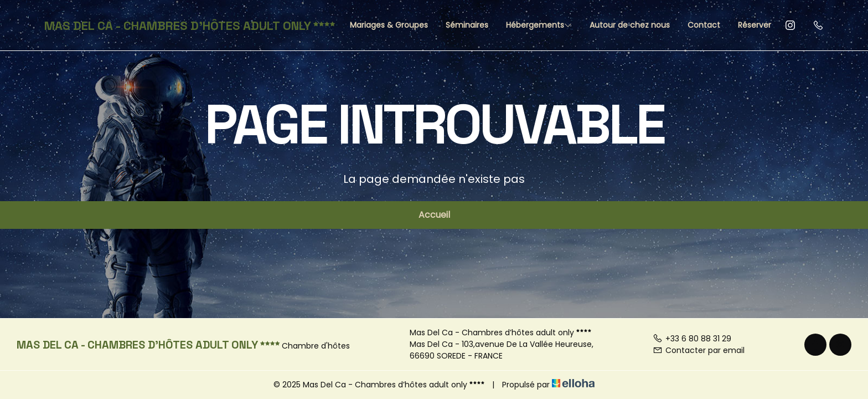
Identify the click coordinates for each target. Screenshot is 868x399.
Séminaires (467, 25)
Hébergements (539, 25)
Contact (704, 25)
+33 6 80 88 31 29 (692, 339)
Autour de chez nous (630, 25)
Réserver (755, 25)
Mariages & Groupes (389, 25)
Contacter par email (699, 350)
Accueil (434, 215)
